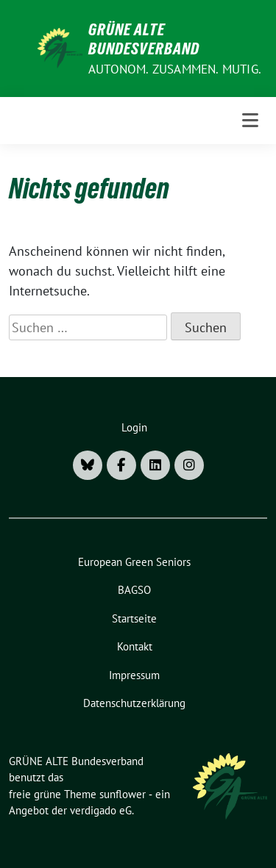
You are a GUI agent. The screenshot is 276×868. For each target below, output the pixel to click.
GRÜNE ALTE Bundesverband (144, 39)
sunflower (123, 794)
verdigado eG (101, 810)
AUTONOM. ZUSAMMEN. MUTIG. (175, 69)
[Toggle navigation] (250, 121)
